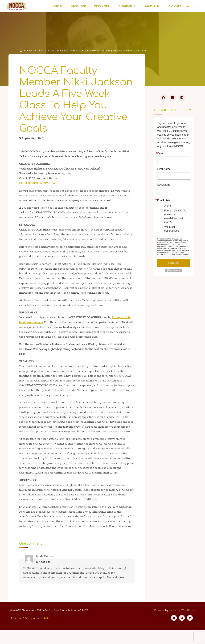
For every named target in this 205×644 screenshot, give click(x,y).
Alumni (168, 206)
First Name (164, 170)
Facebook (16, 632)
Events (30, 50)
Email (161, 154)
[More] (197, 6)
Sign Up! (174, 264)
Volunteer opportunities (172, 229)
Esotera (173, 624)
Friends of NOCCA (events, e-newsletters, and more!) (175, 217)
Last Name (164, 185)
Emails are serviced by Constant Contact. (173, 255)
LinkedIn (45, 632)
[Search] (187, 6)
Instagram (31, 632)
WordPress (188, 624)
